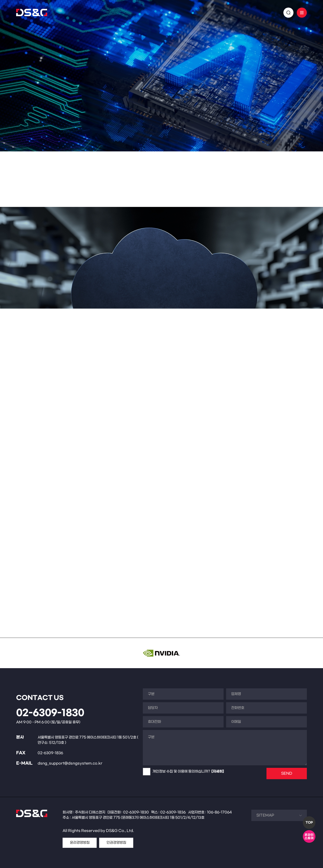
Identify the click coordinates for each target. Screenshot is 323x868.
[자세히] (218, 771)
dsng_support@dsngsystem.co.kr (70, 763)
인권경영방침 (116, 843)
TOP (309, 823)
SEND (287, 774)
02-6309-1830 (50, 713)
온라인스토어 (309, 837)
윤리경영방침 (80, 843)
